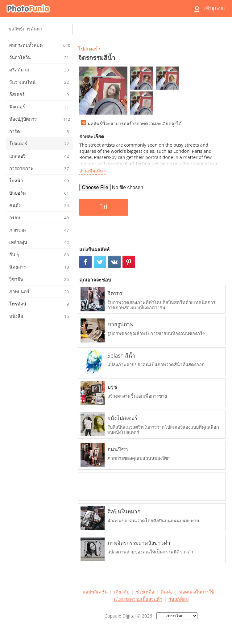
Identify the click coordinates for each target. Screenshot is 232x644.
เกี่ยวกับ (122, 592)
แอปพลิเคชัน (95, 592)
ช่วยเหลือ (145, 592)
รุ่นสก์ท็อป (179, 599)
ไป (104, 207)
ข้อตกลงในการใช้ (197, 592)
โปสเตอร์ (88, 49)
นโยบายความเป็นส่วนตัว (138, 599)
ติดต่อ (167, 592)
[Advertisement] (151, 33)
